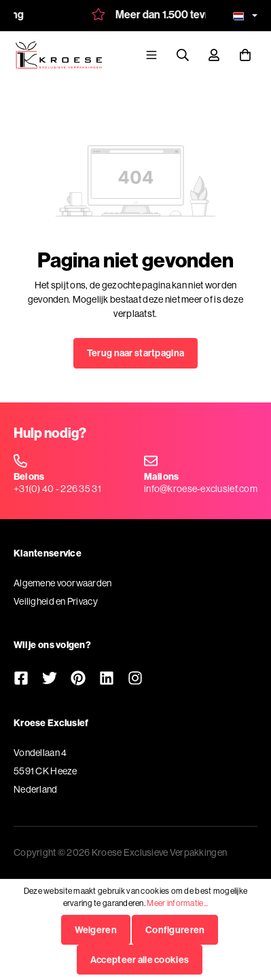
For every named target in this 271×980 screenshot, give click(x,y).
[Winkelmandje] (245, 55)
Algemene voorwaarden (63, 583)
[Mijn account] (214, 55)
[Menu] (151, 55)
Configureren (175, 930)
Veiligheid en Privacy (56, 601)
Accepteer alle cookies (140, 960)
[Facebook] (21, 679)
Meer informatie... (177, 903)
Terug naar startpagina (135, 353)
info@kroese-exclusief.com (201, 489)
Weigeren (96, 930)
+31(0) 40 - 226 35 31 (57, 489)
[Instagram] (135, 679)
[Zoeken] (183, 55)
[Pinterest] (78, 679)
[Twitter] (50, 679)
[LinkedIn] (107, 679)
